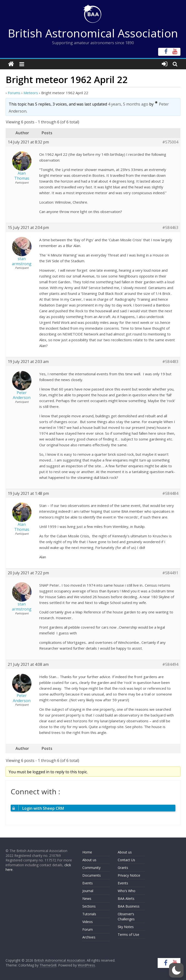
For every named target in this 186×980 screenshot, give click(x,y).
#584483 (170, 362)
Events (88, 883)
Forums (14, 93)
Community (91, 868)
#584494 (170, 664)
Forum (88, 929)
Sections (89, 906)
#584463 (170, 228)
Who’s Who (127, 891)
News (87, 898)
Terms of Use (128, 934)
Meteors (31, 93)
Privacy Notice (129, 875)
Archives (89, 937)
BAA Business (129, 906)
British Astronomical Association (93, 33)
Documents (92, 875)
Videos (88, 922)
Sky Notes (126, 927)
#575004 (170, 142)
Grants (123, 868)
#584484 (170, 494)
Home (87, 852)
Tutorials (89, 914)
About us (89, 860)
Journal (88, 891)
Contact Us (126, 860)
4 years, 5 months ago (128, 104)
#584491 (170, 573)
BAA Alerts (126, 898)
